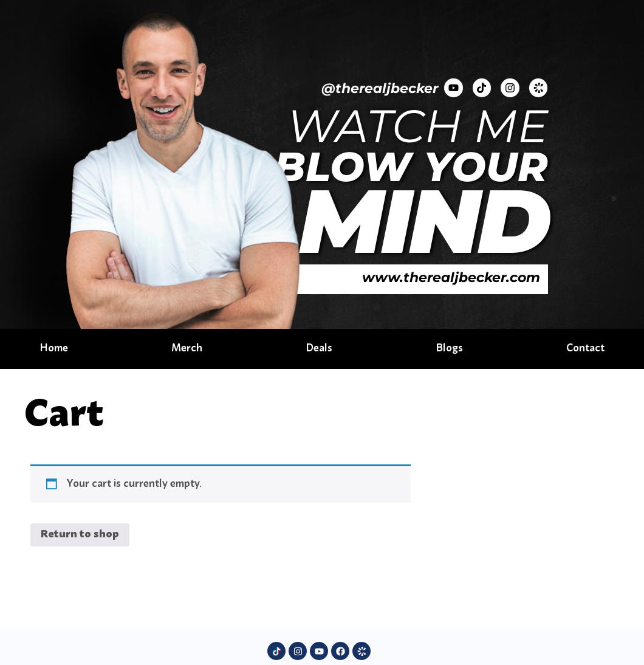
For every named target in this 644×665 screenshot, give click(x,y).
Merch (187, 349)
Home (55, 349)
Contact (584, 349)
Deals (319, 349)
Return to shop (80, 535)
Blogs (449, 349)
